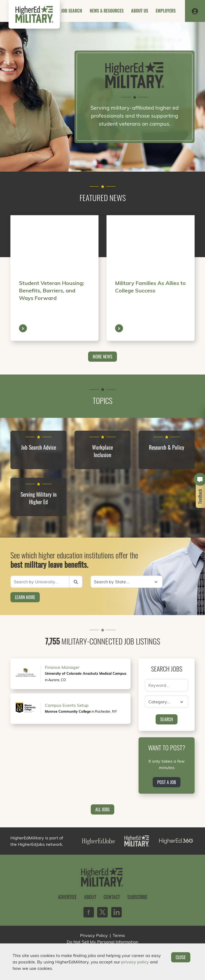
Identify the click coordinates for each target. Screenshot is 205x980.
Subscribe (137, 897)
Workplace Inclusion (102, 451)
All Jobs (102, 809)
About (90, 897)
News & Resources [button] (107, 11)
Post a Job (167, 782)
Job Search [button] (72, 11)
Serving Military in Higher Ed (39, 498)
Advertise (67, 897)
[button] (195, 11)
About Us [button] (140, 11)
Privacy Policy (94, 935)
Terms (119, 935)
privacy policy (135, 962)
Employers (166, 11)
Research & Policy (167, 447)
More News (102, 357)
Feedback (200, 496)
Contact (112, 897)
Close (181, 957)
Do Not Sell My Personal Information (102, 942)
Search (167, 719)
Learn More (25, 597)
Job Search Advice (39, 447)
